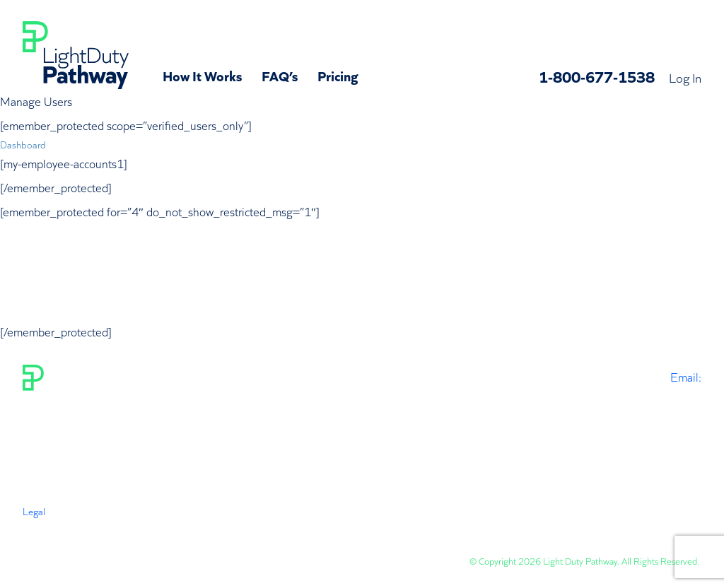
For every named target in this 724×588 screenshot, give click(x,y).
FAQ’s (280, 75)
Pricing (338, 75)
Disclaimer (182, 525)
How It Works (202, 75)
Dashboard (23, 144)
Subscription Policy (257, 525)
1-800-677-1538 (597, 76)
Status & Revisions (347, 525)
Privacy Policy (119, 525)
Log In (685, 77)
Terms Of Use (50, 525)
